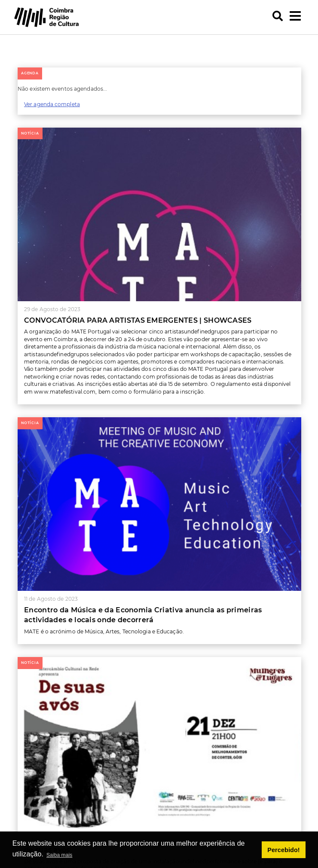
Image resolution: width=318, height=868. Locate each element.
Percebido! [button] (283, 850)
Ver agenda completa (52, 104)
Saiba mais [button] (59, 855)
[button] (21, 35)
